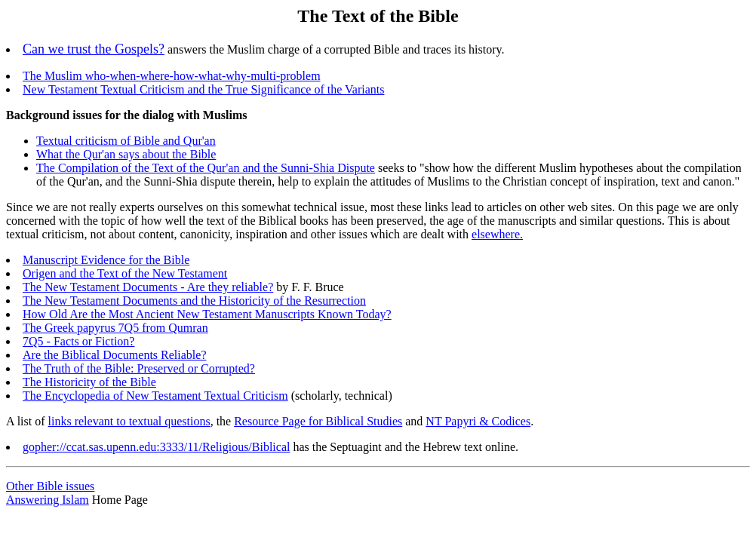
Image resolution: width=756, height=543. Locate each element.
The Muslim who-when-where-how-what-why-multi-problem (172, 76)
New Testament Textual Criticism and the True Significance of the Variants (203, 89)
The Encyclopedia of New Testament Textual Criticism (155, 396)
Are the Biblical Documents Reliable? (114, 355)
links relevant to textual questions (129, 421)
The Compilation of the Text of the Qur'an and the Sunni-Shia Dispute (206, 168)
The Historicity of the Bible (89, 382)
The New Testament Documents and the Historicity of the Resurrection (194, 301)
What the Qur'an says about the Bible (126, 154)
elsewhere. (497, 234)
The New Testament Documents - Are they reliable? (148, 287)
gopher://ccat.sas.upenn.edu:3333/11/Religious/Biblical (156, 447)
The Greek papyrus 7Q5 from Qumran (115, 328)
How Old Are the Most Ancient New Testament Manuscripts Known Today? (207, 314)
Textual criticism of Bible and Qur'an (126, 141)
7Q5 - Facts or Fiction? (78, 341)
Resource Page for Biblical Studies (318, 421)
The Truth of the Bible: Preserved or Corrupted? (139, 368)
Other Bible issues (50, 486)
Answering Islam (48, 500)
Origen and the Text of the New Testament (125, 273)
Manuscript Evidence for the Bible (106, 260)
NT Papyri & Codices (478, 421)
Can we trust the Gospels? (94, 49)
